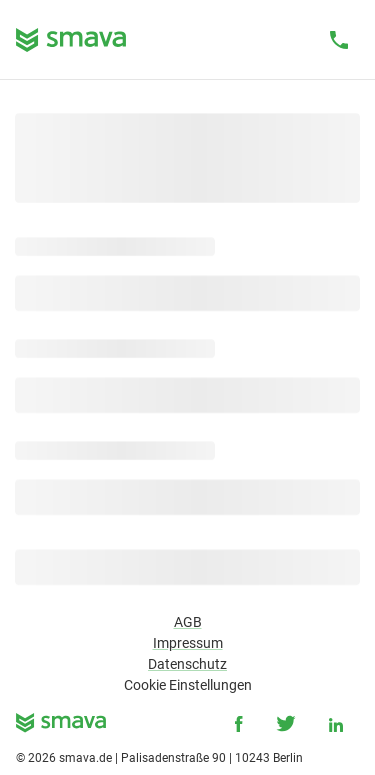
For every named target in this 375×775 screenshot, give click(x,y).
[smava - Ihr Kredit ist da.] (61, 726)
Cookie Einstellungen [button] (188, 685)
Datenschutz (187, 664)
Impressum (188, 643)
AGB (188, 622)
